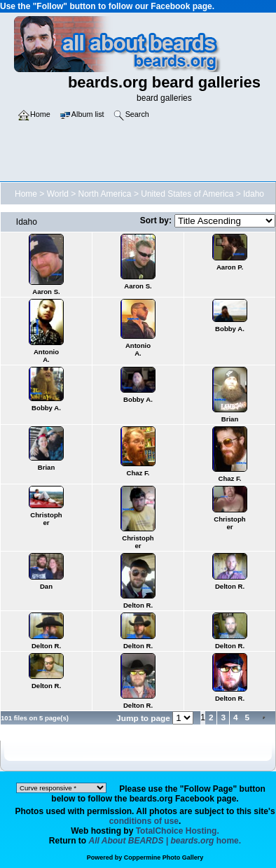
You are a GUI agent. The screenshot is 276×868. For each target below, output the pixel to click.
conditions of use (144, 821)
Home (26, 194)
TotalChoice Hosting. (178, 831)
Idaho (254, 194)
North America (105, 194)
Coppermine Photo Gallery (164, 857)
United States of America (187, 194)
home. (165, 841)
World (58, 194)
